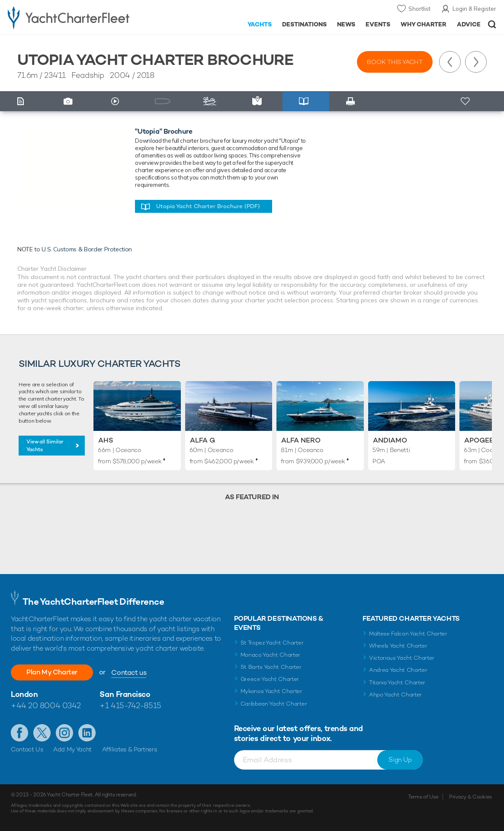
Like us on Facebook (19, 733)
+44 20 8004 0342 (46, 705)
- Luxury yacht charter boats (79, 17)
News (346, 24)
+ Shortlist (466, 101)
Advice (469, 24)
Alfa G (202, 440)
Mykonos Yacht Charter (271, 691)
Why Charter (424, 24)
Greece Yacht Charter (270, 679)
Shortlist (419, 9)
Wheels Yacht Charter (398, 646)
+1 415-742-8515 (130, 705)
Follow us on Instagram (64, 733)
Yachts (260, 24)
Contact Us (27, 749)
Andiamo (390, 440)
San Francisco (125, 694)
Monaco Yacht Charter (271, 655)
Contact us (129, 672)
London (24, 694)
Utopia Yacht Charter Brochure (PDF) (208, 206)
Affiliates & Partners (130, 749)
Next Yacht (476, 62)
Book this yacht (395, 62)
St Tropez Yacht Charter (272, 643)
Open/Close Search (492, 24)
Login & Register (474, 9)
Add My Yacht (72, 749)
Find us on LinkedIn (87, 733)
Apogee (479, 440)
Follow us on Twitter (42, 733)
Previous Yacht (450, 62)
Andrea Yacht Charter (398, 670)
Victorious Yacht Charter (402, 658)
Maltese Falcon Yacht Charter (408, 634)
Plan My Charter (52, 672)
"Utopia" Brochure (164, 131)
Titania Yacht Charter (397, 682)
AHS (106, 440)
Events (378, 24)
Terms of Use (423, 797)
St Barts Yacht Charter (271, 667)
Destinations (304, 24)
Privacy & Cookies (470, 797)
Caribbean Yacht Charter (274, 704)
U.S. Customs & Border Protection (87, 249)
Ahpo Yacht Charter (395, 695)
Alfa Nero (301, 440)
